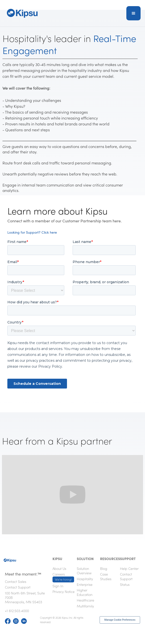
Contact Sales (16, 581)
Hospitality (85, 579)
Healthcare (86, 600)
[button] (133, 13)
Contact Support (18, 587)
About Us (59, 568)
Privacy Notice (64, 591)
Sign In (58, 586)
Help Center (129, 568)
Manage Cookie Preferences (120, 620)
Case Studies (106, 576)
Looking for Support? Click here (32, 232)
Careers (63, 577)
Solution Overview (84, 571)
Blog (104, 568)
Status (125, 584)
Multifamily (85, 606)
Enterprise (85, 584)
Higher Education (85, 592)
